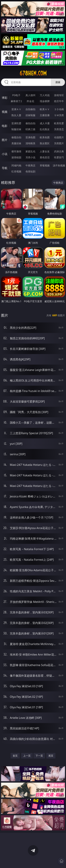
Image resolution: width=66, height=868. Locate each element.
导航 (5, 168)
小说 (5, 154)
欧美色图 (45, 137)
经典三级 (30, 129)
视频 (5, 112)
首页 (15, 756)
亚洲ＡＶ (16, 109)
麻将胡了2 (16, 101)
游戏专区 (59, 95)
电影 (5, 126)
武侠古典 (59, 151)
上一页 (27, 756)
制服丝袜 (16, 129)
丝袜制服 (30, 115)
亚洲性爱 (16, 123)
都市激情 (16, 151)
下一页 (39, 756)
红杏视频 (16, 171)
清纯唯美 (30, 143)
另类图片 (59, 143)
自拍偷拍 (30, 109)
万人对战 (45, 95)
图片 (5, 140)
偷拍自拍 (30, 123)
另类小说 (30, 157)
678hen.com (33, 73)
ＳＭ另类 (59, 115)
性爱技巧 (59, 157)
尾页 (51, 756)
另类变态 (59, 129)
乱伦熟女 (45, 129)
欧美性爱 (59, 123)
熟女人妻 (16, 115)
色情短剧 (30, 171)
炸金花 (30, 101)
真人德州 (30, 95)
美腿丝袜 (16, 143)
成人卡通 (45, 123)
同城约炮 (16, 165)
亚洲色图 (30, 137)
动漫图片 (59, 137)
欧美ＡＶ (45, 109)
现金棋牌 (45, 101)
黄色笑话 (45, 157)
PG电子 (16, 95)
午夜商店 (30, 165)
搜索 (58, 82)
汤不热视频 (59, 165)
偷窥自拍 (16, 137)
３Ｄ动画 (59, 109)
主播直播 (45, 115)
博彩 (5, 98)
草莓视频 (45, 165)
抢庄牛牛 (59, 101)
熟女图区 (45, 143)
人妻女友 (45, 151)
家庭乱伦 (30, 151)
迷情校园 (16, 157)
